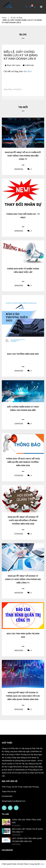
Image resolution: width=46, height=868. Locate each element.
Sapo (42, 864)
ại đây (28, 71)
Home (4, 18)
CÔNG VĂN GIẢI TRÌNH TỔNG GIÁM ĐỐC (27, 821)
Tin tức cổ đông (16, 18)
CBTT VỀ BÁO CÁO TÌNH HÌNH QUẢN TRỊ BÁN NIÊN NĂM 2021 (27, 840)
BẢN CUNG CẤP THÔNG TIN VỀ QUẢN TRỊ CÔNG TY (27, 830)
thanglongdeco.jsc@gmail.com (14, 801)
